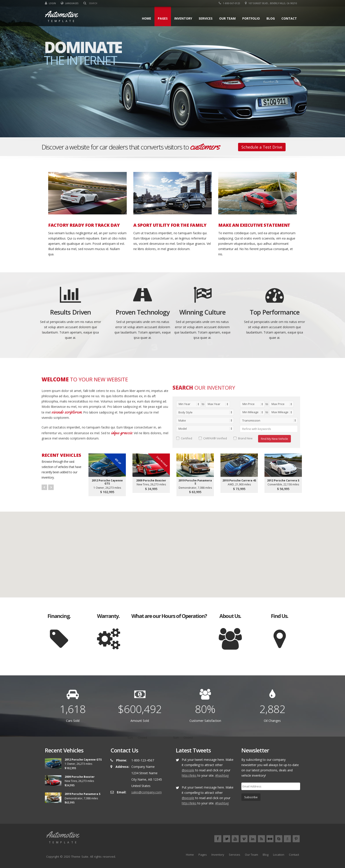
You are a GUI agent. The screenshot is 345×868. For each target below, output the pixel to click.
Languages (70, 3)
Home (147, 18)
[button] (172, 550)
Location (279, 855)
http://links (189, 775)
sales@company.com (147, 792)
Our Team (227, 18)
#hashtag (222, 775)
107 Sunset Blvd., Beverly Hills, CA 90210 (271, 3)
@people (188, 770)
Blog (271, 18)
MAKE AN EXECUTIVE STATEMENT (254, 225)
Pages (163, 18)
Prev (44, 487)
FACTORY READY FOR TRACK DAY (84, 225)
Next (51, 487)
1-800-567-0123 (229, 3)
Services (206, 18)
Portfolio (251, 18)
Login (50, 3)
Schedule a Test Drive (262, 147)
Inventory (183, 18)
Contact (289, 18)
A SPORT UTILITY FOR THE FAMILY (170, 225)
